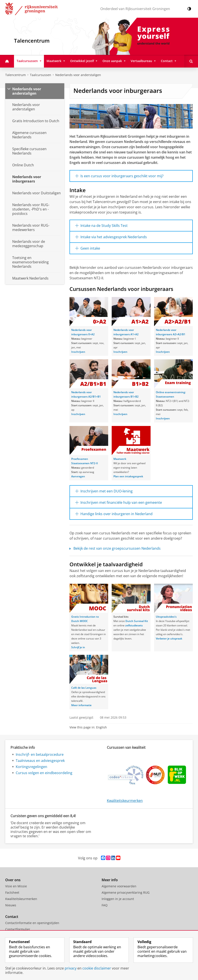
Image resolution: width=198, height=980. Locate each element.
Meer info (110, 880)
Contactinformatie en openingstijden (32, 923)
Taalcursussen (41, 75)
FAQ (105, 905)
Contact (12, 917)
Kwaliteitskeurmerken (125, 801)
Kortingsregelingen (31, 767)
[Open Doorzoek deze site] (191, 61)
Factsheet (12, 892)
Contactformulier (18, 929)
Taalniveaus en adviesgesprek (40, 761)
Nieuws (11, 905)
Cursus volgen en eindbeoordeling (44, 773)
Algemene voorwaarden (119, 886)
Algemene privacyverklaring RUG (126, 892)
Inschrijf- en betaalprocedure (40, 754)
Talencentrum (16, 75)
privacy (71, 968)
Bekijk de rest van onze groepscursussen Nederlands (115, 548)
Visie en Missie (16, 886)
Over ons (13, 880)
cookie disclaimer (97, 968)
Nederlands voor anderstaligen (78, 75)
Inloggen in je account (118, 899)
